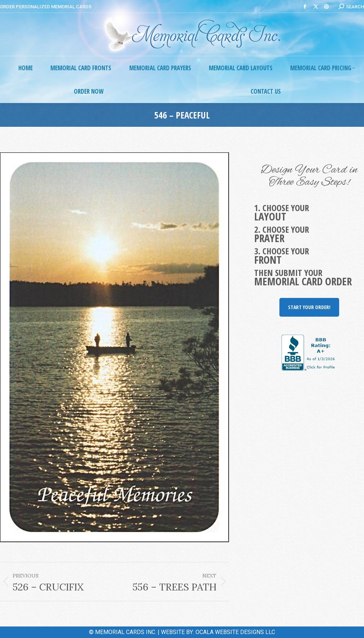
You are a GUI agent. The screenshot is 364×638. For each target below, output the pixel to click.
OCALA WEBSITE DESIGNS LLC (235, 632)
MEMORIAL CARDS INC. (126, 632)
